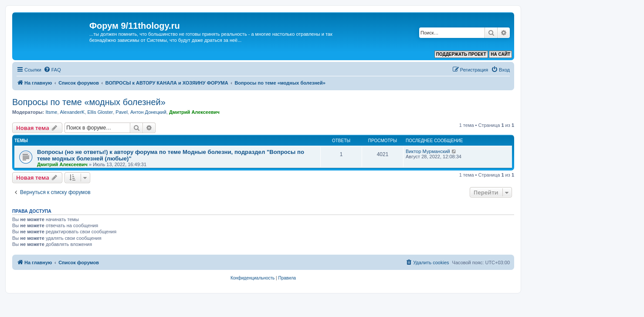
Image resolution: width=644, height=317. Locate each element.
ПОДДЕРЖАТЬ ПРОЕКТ (461, 54)
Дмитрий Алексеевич (194, 112)
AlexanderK (73, 112)
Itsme (51, 112)
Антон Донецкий (148, 112)
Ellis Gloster (100, 112)
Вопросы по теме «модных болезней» (89, 102)
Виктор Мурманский (428, 151)
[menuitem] (52, 70)
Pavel (122, 112)
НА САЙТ (500, 54)
